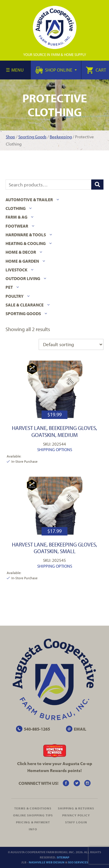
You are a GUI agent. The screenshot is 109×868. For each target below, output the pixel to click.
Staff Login (76, 822)
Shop (10, 137)
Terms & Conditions (33, 808)
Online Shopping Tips (33, 815)
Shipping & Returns (76, 808)
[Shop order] (71, 344)
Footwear (17, 226)
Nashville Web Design (47, 862)
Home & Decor (21, 252)
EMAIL (80, 729)
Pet (9, 287)
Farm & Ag (16, 217)
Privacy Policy (76, 815)
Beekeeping (61, 137)
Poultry (15, 296)
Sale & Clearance (25, 305)
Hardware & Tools (26, 235)
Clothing (16, 208)
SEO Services (78, 862)
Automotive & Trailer (29, 200)
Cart (96, 70)
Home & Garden (22, 261)
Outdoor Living (23, 278)
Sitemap (63, 857)
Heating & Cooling (26, 243)
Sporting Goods (32, 137)
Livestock (16, 270)
